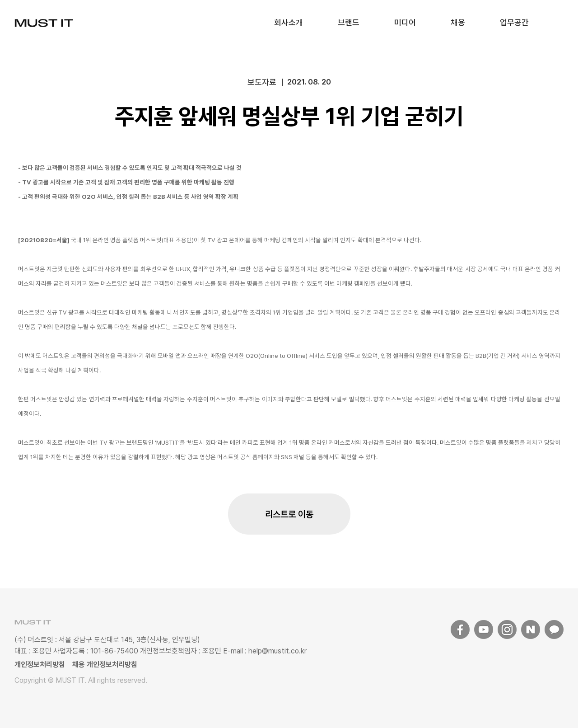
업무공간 (514, 22)
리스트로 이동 (289, 514)
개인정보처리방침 (40, 665)
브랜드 (349, 22)
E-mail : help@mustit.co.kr (264, 651)
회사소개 (289, 22)
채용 (458, 22)
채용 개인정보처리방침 (105, 665)
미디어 (405, 22)
